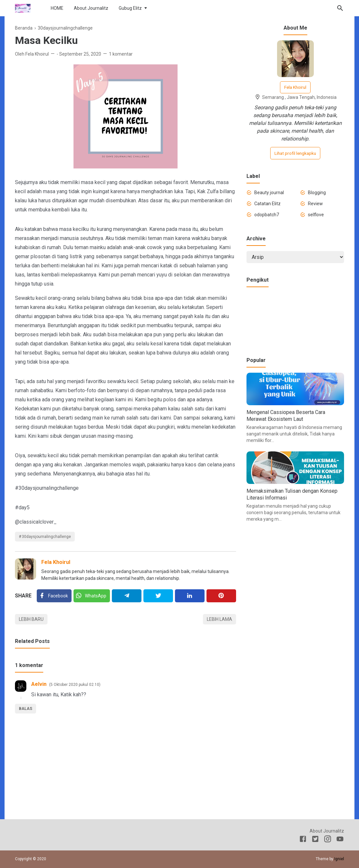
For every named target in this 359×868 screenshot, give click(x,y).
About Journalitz (91, 8)
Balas (26, 709)
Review (315, 204)
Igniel (339, 859)
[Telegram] (127, 596)
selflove (316, 215)
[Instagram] (328, 840)
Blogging (317, 193)
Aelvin (39, 684)
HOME (57, 8)
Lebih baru (31, 619)
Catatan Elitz (267, 204)
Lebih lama (219, 619)
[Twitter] (92, 596)
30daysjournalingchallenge (46, 537)
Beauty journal (269, 193)
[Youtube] (340, 840)
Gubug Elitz (130, 8)
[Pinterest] (221, 596)
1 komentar (121, 54)
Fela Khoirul (56, 562)
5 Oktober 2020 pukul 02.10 (75, 685)
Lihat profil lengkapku (295, 153)
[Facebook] (54, 596)
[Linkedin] (190, 596)
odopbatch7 (267, 215)
